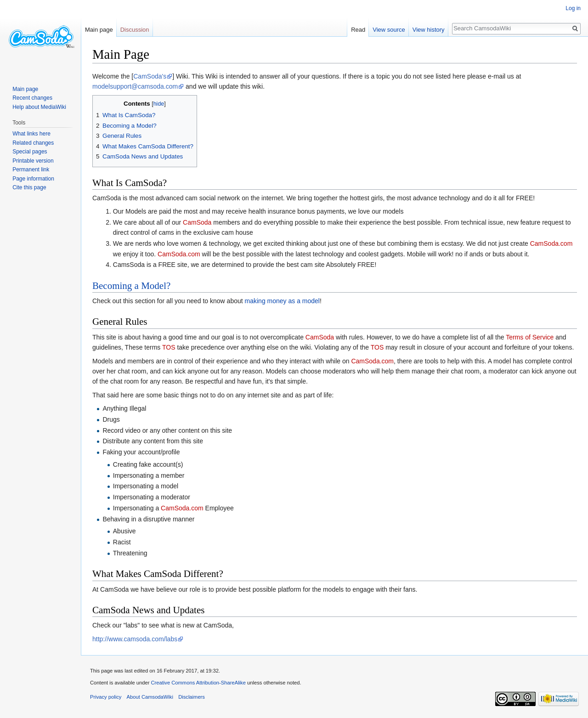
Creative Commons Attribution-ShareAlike (198, 683)
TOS (169, 347)
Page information (33, 179)
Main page (99, 30)
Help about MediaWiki (39, 107)
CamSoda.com (551, 243)
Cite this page (29, 187)
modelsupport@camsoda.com (135, 86)
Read (358, 30)
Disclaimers (192, 697)
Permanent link (31, 170)
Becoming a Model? (131, 286)
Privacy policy (106, 697)
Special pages (30, 152)
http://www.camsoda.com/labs (135, 639)
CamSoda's (150, 76)
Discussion (135, 30)
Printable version (33, 161)
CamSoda (197, 222)
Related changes (33, 143)
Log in (573, 8)
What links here (31, 134)
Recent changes (32, 98)
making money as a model (282, 301)
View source (389, 30)
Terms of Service (530, 337)
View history (429, 30)
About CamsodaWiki (150, 697)
